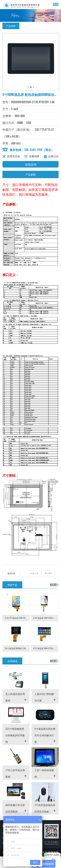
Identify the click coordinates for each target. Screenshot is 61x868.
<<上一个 (35, 573)
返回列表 (11, 573)
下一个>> (48, 573)
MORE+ (54, 585)
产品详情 (11, 26)
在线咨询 (31, 164)
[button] (28, 87)
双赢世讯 (53, 852)
